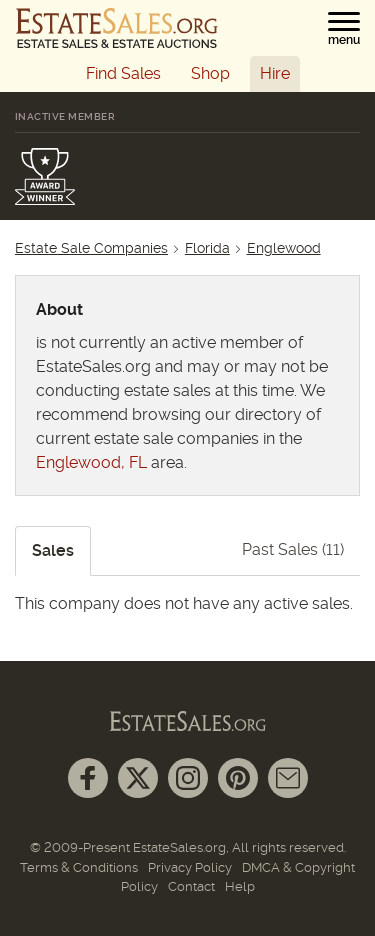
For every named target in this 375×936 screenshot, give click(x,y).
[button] (344, 29)
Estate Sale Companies (91, 248)
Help (240, 886)
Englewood (284, 248)
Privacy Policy (190, 867)
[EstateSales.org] (117, 28)
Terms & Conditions (79, 867)
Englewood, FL (91, 462)
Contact (191, 886)
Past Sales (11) (293, 549)
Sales (53, 550)
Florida (207, 248)
